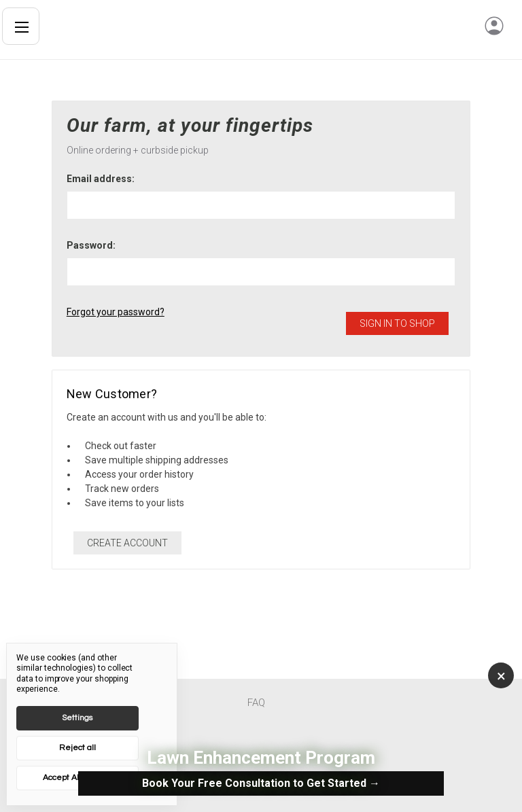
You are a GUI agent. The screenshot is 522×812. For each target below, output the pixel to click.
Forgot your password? (116, 312)
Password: (91, 245)
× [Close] (501, 676)
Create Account (127, 543)
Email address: (101, 179)
